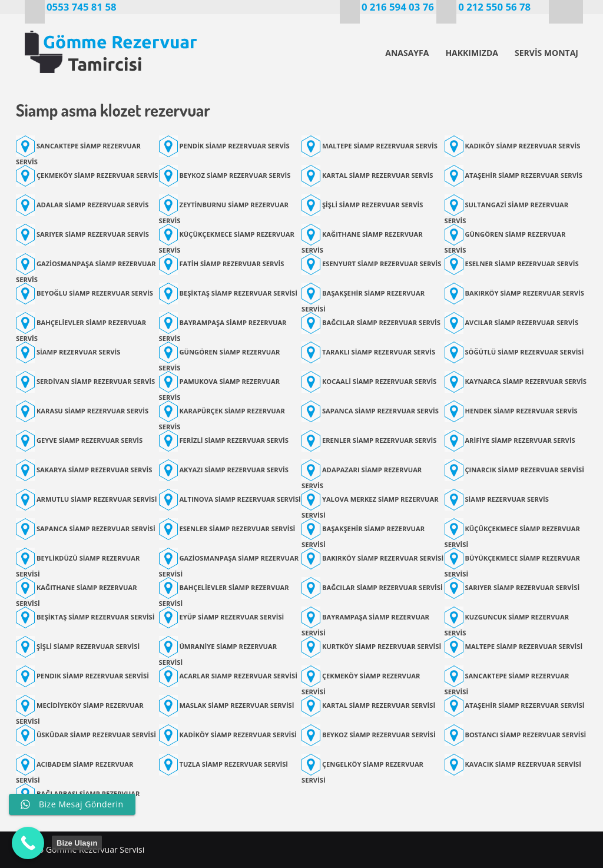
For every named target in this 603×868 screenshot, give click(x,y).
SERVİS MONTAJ (546, 53)
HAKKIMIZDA (472, 53)
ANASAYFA (407, 53)
